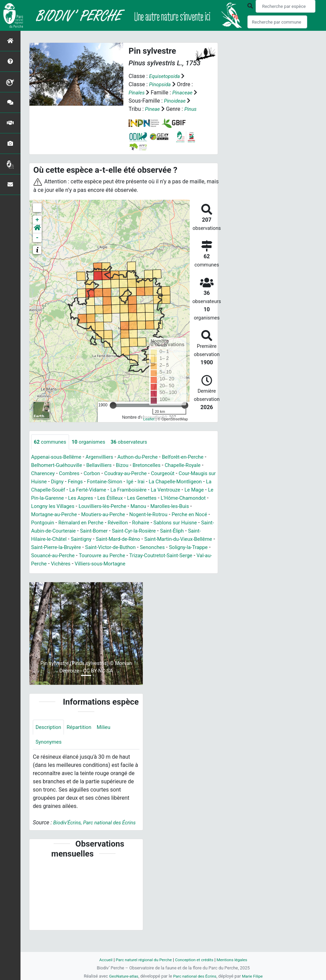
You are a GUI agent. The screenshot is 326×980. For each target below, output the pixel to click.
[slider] (113, 405)
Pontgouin (183, 523)
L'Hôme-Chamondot (113, 506)
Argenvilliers (105, 457)
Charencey (87, 474)
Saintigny (68, 547)
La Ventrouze (83, 498)
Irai (35, 490)
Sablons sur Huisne (156, 531)
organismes (92, 442)
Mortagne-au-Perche (179, 515)
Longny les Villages (165, 506)
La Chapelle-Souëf (127, 490)
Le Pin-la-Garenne (150, 498)
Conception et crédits (196, 960)
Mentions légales (236, 960)
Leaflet (149, 419)
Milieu (108, 736)
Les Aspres (189, 498)
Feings (149, 482)
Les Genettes (69, 506)
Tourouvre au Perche (128, 564)
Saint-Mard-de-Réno (107, 547)
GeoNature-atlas (121, 976)
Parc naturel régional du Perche (141, 960)
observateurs (135, 442)
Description (49, 736)
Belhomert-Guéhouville (80, 465)
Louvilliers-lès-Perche (57, 515)
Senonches (161, 556)
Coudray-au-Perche (175, 474)
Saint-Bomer (83, 539)
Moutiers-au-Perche (55, 523)
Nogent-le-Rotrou (103, 523)
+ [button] (37, 220)
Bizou (150, 465)
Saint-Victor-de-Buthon (117, 556)
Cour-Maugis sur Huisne (90, 482)
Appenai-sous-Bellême (58, 457)
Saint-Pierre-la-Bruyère (58, 556)
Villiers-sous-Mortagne (140, 572)
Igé (208, 482)
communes (51, 442)
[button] (37, 228)
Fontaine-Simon (181, 482)
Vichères (98, 572)
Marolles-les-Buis (129, 515)
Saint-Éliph (167, 539)
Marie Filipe (255, 976)
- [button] (37, 237)
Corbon (139, 474)
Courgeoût (44, 482)
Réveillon (95, 531)
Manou (95, 515)
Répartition (82, 736)
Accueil (101, 960)
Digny (130, 482)
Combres (115, 474)
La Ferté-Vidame (173, 490)
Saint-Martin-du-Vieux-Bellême (172, 547)
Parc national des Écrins (195, 976)
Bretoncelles (176, 465)
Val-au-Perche (66, 572)
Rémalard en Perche (56, 531)
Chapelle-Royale (50, 474)
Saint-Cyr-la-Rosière (126, 539)
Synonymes (50, 751)
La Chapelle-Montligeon (71, 490)
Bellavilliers (125, 465)
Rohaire (119, 531)
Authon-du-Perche (145, 457)
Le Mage (114, 498)
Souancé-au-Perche (76, 564)
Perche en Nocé (147, 523)
